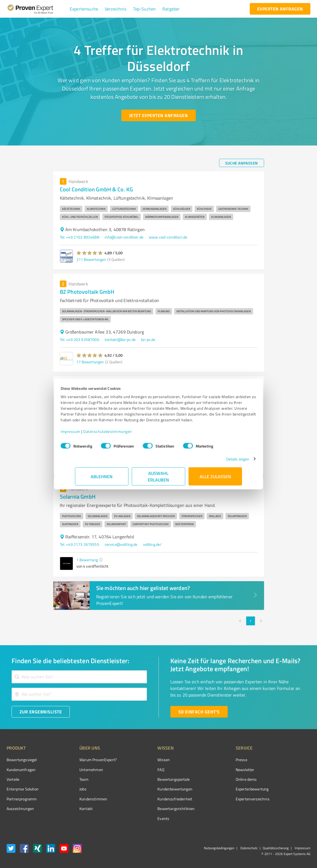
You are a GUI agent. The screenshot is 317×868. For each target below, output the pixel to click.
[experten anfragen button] (280, 9)
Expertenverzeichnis (221, 799)
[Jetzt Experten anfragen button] (158, 115)
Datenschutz (249, 848)
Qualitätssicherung (276, 848)
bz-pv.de (148, 339)
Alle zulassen (215, 479)
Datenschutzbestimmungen (122, 434)
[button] (84, 9)
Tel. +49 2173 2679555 (80, 544)
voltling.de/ (152, 544)
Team (74, 779)
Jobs (73, 789)
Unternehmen (81, 770)
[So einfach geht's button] (199, 712)
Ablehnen (102, 479)
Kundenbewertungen (154, 789)
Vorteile (13, 779)
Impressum (85, 434)
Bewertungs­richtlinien (155, 809)
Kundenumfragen (21, 770)
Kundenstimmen (83, 799)
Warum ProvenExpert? (88, 760)
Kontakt (76, 809)
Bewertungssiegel (22, 760)
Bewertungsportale (153, 779)
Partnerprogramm (22, 799)
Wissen (143, 760)
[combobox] (79, 677)
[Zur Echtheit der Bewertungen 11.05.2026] (290, 809)
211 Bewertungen (91, 259)
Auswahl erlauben (159, 479)
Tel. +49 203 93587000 (80, 339)
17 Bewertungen (90, 362)
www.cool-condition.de (168, 237)
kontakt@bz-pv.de (120, 339)
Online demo (215, 779)
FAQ (140, 770)
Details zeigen (223, 462)
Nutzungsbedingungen (219, 848)
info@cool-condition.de (124, 237)
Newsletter (214, 770)
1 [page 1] (251, 621)
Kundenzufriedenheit (154, 799)
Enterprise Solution (23, 789)
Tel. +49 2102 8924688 (80, 237)
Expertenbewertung (221, 789)
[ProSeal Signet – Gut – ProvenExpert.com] (290, 770)
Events (143, 818)
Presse (210, 760)
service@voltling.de (121, 544)
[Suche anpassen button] (242, 163)
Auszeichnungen (20, 809)
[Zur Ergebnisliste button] (41, 712)
